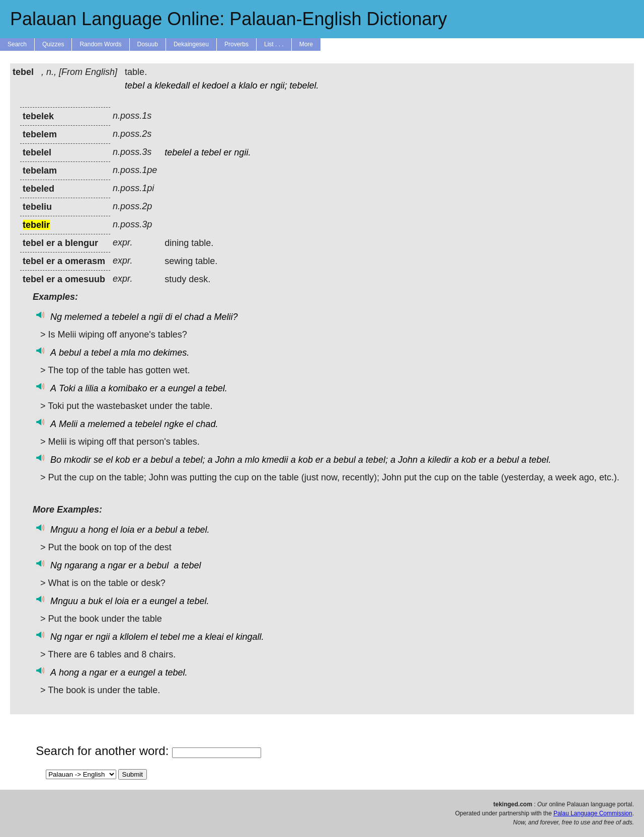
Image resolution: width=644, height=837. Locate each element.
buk (95, 601)
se (98, 460)
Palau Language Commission (593, 813)
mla (128, 353)
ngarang (81, 565)
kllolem (134, 637)
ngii (155, 317)
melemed (83, 317)
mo (144, 353)
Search (17, 44)
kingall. (250, 637)
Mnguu (64, 530)
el (196, 86)
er (264, 86)
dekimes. (171, 353)
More (306, 44)
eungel (182, 388)
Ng (56, 317)
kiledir (439, 460)
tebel (135, 86)
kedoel (215, 86)
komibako (128, 388)
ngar (117, 565)
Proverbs (236, 44)
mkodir (77, 460)
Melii (68, 424)
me (188, 637)
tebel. (216, 388)
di (169, 317)
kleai (214, 637)
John (225, 460)
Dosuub (148, 44)
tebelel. (304, 86)
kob (123, 460)
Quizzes (53, 44)
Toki (67, 388)
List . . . (274, 44)
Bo (56, 460)
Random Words (100, 44)
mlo (252, 460)
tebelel (178, 152)
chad (194, 317)
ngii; (278, 86)
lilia (92, 388)
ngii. (242, 152)
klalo (248, 86)
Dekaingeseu (191, 44)
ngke (174, 424)
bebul (70, 353)
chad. (207, 424)
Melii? (226, 317)
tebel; (194, 460)
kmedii (275, 460)
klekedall (172, 86)
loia (127, 530)
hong (98, 530)
